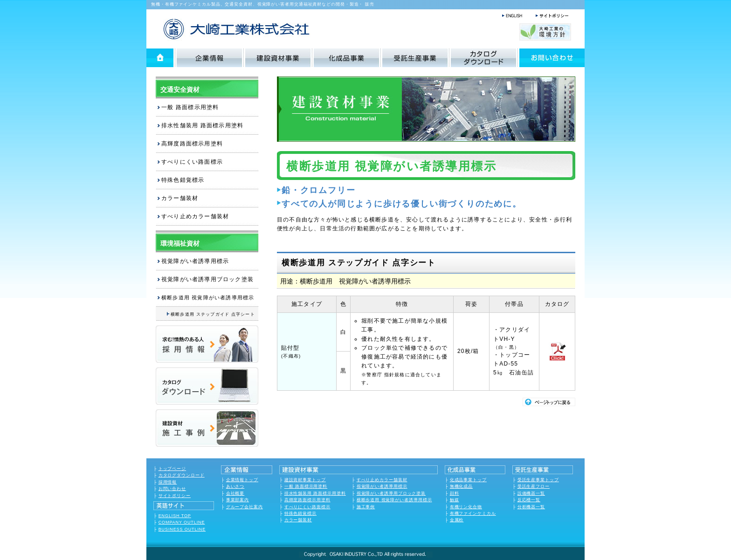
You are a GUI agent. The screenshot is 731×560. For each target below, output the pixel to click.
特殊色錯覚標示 (183, 180)
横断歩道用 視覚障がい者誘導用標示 (394, 500)
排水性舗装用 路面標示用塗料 (202, 125)
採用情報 (168, 482)
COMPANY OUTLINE (182, 522)
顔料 (455, 493)
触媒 (455, 500)
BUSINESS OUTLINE (182, 529)
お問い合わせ (172, 489)
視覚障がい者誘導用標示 (195, 261)
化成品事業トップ (468, 480)
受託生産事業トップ (538, 480)
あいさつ (235, 486)
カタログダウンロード (182, 475)
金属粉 (457, 520)
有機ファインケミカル (473, 513)
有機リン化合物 (466, 507)
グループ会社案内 (245, 507)
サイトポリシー (175, 496)
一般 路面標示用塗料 (190, 107)
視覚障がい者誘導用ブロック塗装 (207, 279)
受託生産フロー (534, 486)
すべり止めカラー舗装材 (195, 216)
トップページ (172, 469)
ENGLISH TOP (175, 516)
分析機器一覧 (531, 507)
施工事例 (366, 507)
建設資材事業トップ (305, 480)
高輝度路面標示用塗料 (192, 144)
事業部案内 (238, 500)
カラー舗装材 (180, 198)
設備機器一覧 (531, 493)
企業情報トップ (242, 480)
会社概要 (235, 493)
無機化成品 (462, 486)
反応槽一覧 (529, 500)
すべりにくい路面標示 (192, 162)
